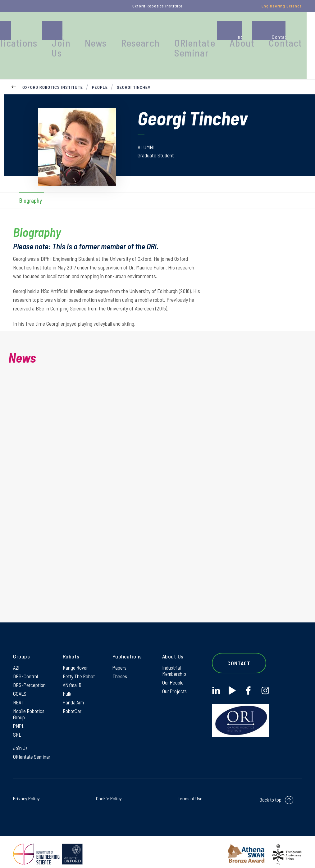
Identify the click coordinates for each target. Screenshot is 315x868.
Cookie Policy (109, 794)
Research (184, 29)
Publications (83, 29)
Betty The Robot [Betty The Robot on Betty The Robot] (80, 666)
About (262, 29)
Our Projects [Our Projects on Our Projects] (175, 682)
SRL (17, 729)
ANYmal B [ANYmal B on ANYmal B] (73, 675)
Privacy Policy (26, 794)
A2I (17, 657)
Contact (295, 29)
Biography (31, 187)
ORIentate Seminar (225, 32)
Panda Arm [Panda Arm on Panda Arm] (74, 694)
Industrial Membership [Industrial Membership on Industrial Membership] (175, 660)
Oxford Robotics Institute (53, 73)
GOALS (20, 685)
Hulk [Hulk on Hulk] (67, 685)
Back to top (271, 795)
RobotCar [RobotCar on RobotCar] (72, 703)
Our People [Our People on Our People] (173, 673)
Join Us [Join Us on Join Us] (21, 743)
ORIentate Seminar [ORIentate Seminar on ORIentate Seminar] (33, 752)
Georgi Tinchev (134, 73)
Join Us (121, 32)
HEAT (19, 694)
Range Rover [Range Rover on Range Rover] (76, 657)
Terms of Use (190, 794)
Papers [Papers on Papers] (120, 657)
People (42, 29)
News (149, 29)
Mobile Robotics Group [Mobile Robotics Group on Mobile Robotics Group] (30, 707)
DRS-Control (26, 666)
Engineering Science (282, 6)
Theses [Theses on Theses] (120, 666)
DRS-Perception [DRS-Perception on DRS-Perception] (30, 675)
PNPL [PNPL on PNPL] (19, 719)
